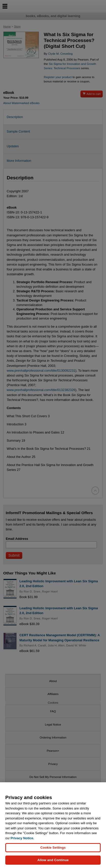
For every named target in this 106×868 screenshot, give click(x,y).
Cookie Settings (53, 848)
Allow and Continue (53, 860)
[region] (53, 825)
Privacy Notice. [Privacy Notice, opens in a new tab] (22, 838)
